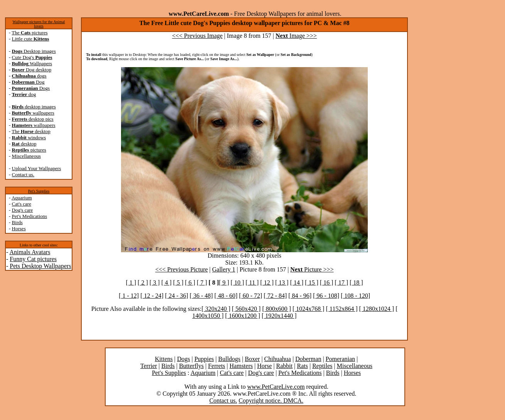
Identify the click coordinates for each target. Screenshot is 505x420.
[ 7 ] (202, 283)
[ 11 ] (252, 283)
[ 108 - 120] (355, 296)
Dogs (31, 88)
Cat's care (22, 204)
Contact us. (23, 175)
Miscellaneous (26, 156)
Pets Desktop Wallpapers (40, 266)
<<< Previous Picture (182, 269)
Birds (17, 222)
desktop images (34, 107)
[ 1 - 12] (129, 296)
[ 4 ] (166, 283)
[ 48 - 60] (226, 296)
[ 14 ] (297, 283)
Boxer (252, 359)
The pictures (29, 33)
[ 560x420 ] (246, 309)
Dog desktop (32, 70)
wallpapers (33, 113)
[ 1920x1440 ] (279, 316)
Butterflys (191, 366)
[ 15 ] (312, 283)
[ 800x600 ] (277, 309)
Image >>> (296, 36)
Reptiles (322, 366)
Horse (264, 366)
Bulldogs (229, 359)
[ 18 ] (356, 283)
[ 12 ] (267, 283)
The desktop (31, 131)
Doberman (308, 359)
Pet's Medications (30, 216)
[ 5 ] (178, 283)
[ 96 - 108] (326, 296)
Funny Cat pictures (33, 259)
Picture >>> (312, 269)
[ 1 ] (131, 283)
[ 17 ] (341, 283)
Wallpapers (32, 63)
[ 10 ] (237, 283)
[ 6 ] (190, 283)
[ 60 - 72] (251, 296)
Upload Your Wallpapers (37, 168)
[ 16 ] (327, 283)
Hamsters (241, 366)
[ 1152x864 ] (342, 309)
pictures (29, 150)
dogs (29, 76)
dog (24, 94)
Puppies (204, 359)
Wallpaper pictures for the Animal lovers (39, 24)
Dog (28, 82)
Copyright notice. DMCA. (271, 401)
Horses (19, 229)
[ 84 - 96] (300, 296)
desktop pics (33, 119)
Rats (302, 366)
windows (29, 137)
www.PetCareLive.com (276, 387)
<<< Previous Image (197, 36)
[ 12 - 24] (152, 296)
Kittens (164, 359)
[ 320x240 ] (216, 309)
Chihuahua (277, 359)
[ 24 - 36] (177, 296)
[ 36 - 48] (201, 296)
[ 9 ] (224, 283)
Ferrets (217, 366)
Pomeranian (340, 359)
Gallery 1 (224, 269)
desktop (24, 144)
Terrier (149, 366)
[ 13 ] (282, 283)
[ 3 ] (155, 283)
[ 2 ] (143, 283)
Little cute (31, 39)
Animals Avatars (30, 252)
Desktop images (34, 51)
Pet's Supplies (39, 191)
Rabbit (284, 366)
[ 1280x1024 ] (377, 309)
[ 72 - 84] (275, 296)
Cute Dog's (32, 57)
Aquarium (22, 198)
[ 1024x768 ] (309, 309)
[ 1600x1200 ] (243, 316)
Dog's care (23, 210)
